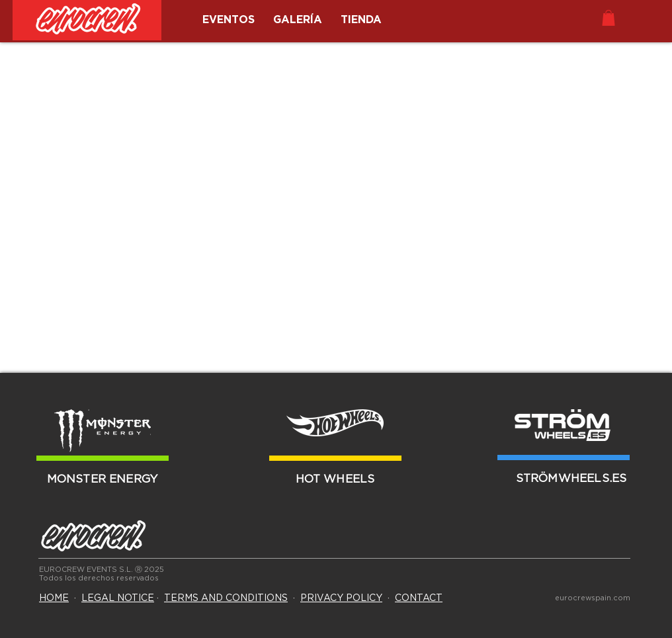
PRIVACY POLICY (341, 598)
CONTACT (419, 598)
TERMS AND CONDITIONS (226, 598)
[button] (609, 18)
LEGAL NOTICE (118, 598)
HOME (54, 598)
